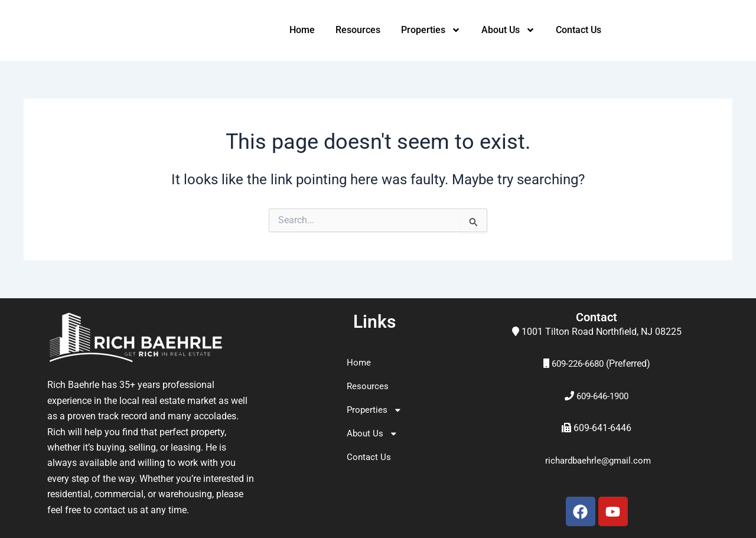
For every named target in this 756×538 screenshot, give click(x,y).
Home (302, 30)
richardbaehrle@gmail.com (598, 460)
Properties (431, 30)
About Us (508, 30)
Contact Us (579, 30)
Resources (358, 30)
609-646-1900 (602, 396)
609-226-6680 (578, 363)
